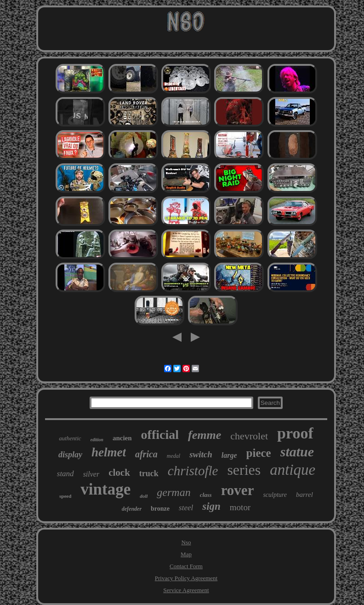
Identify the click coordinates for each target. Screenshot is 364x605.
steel (186, 508)
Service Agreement (186, 590)
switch (201, 454)
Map (186, 554)
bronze (160, 509)
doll (144, 496)
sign (211, 506)
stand (65, 474)
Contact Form (186, 566)
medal (173, 456)
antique (293, 470)
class (206, 495)
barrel (304, 495)
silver (91, 474)
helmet (109, 452)
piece (259, 453)
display (70, 455)
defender (132, 509)
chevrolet (249, 436)
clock (119, 472)
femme (205, 435)
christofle (193, 471)
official (160, 435)
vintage (105, 489)
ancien (122, 438)
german (173, 492)
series (244, 470)
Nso (186, 542)
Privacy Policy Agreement (186, 578)
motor (240, 507)
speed (65, 496)
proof (295, 433)
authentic (70, 438)
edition (97, 440)
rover (238, 490)
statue (297, 452)
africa (146, 454)
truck (149, 473)
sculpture (275, 495)
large (229, 455)
